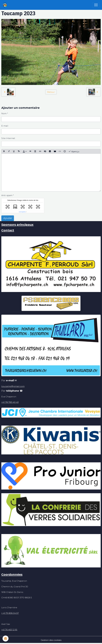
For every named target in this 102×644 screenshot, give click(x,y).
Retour (51, 92)
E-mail (5, 126)
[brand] (6, 5)
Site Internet (8, 138)
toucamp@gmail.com (13, 386)
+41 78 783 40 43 (10, 402)
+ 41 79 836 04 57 (10, 613)
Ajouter (8, 218)
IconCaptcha (22, 212)
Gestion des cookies (51, 640)
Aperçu (74, 151)
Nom (4, 113)
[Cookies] (6, 639)
